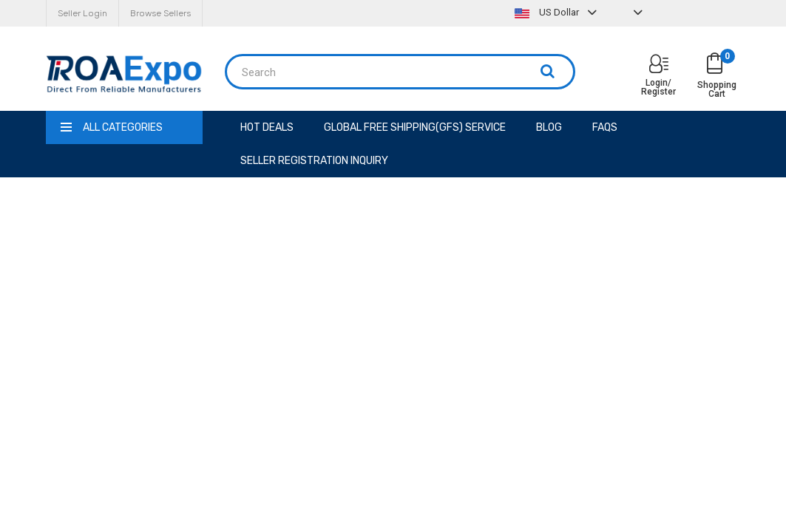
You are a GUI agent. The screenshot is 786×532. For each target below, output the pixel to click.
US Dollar (558, 12)
